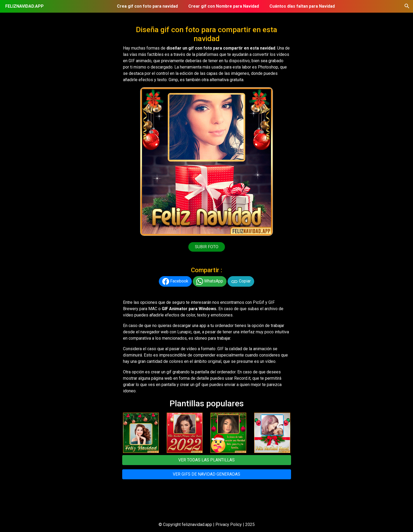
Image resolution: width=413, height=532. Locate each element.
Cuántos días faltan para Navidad (302, 6)
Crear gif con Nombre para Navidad (224, 6)
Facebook (175, 281)
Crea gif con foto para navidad (147, 6)
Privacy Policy (229, 524)
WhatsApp (210, 281)
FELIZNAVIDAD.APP (24, 6)
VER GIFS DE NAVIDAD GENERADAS (206, 474)
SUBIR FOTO (207, 247)
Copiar (241, 281)
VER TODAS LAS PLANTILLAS (206, 460)
